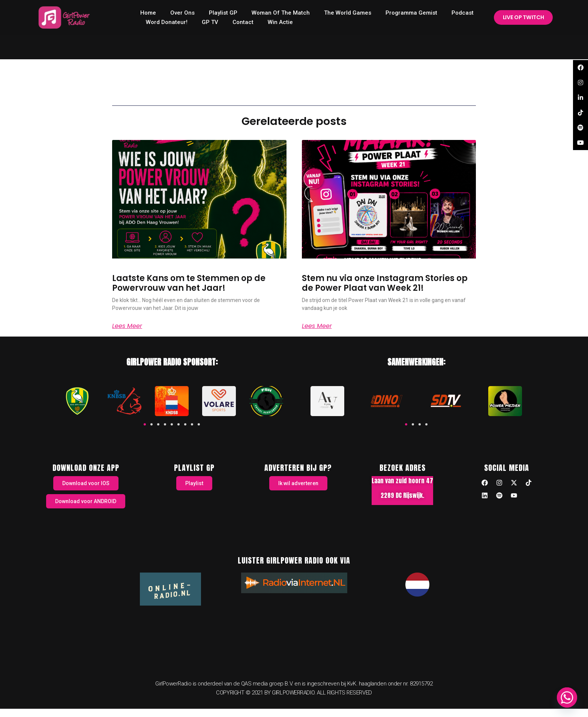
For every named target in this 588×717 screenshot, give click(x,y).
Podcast (463, 13)
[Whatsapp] (567, 697)
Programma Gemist (411, 13)
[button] (145, 424)
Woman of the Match (281, 13)
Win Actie (280, 22)
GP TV (210, 22)
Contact (243, 22)
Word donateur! (167, 22)
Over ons (182, 13)
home (148, 13)
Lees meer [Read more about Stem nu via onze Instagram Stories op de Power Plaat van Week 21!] (317, 326)
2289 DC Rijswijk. (402, 495)
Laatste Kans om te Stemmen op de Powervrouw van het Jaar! (189, 283)
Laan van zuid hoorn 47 (402, 481)
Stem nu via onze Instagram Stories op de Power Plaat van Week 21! (385, 283)
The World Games (348, 13)
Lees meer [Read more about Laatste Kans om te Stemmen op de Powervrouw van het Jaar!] (127, 326)
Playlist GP (223, 13)
